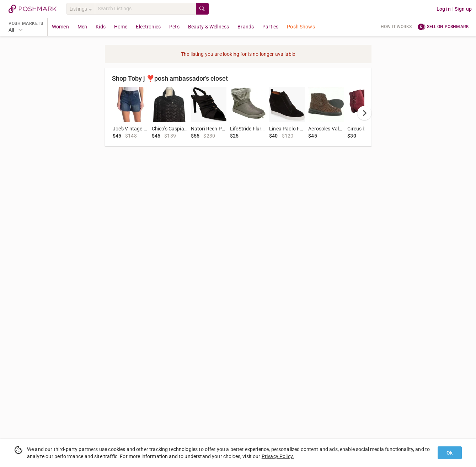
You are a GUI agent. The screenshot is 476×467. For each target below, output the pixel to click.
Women (60, 27)
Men (82, 27)
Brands (246, 27)
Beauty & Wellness (209, 27)
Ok (450, 453)
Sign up (463, 9)
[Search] (145, 9)
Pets (174, 27)
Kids (101, 27)
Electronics (148, 27)
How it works (396, 27)
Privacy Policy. (278, 456)
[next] (364, 113)
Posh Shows (301, 27)
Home (121, 27)
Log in (444, 9)
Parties (270, 27)
